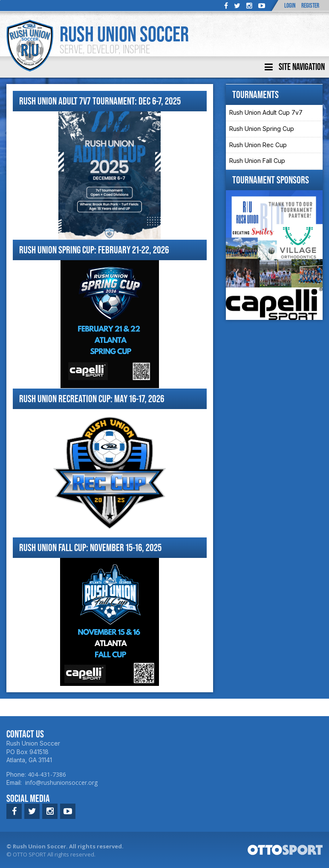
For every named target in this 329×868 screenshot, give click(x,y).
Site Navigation (295, 67)
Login (290, 5)
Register (310, 5)
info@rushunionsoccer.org (61, 782)
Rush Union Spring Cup (262, 129)
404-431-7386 (47, 774)
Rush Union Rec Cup (258, 145)
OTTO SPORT (29, 854)
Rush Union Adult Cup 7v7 (266, 112)
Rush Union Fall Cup (257, 161)
